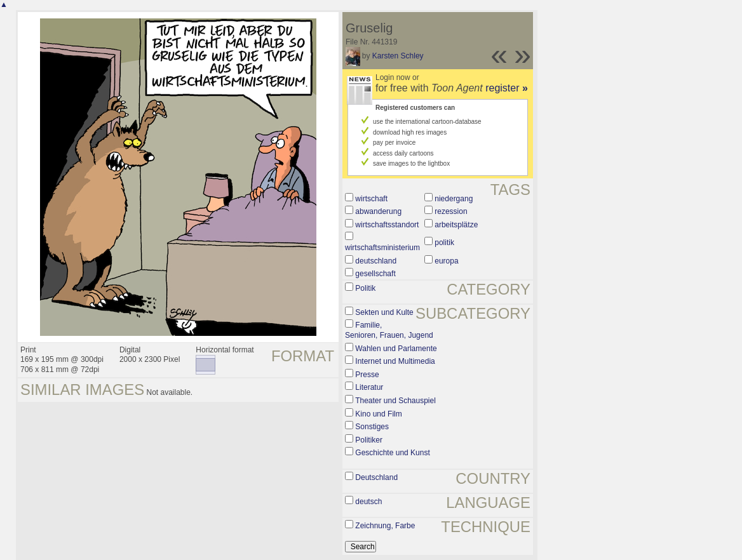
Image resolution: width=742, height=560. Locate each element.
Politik (365, 288)
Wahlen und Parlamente (396, 349)
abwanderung (378, 211)
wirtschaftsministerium (382, 248)
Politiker (369, 440)
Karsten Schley (398, 56)
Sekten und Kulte (384, 312)
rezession (451, 211)
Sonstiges (372, 427)
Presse (367, 375)
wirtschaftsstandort (387, 225)
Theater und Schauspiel (395, 401)
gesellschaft (375, 274)
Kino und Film (378, 414)
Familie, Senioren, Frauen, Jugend (389, 330)
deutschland (376, 261)
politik (444, 243)
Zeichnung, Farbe (385, 526)
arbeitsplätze (456, 225)
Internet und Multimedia (395, 361)
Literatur (369, 387)
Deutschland (376, 477)
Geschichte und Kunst (392, 453)
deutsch (368, 502)
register (507, 88)
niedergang (454, 199)
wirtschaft (371, 199)
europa (446, 261)
